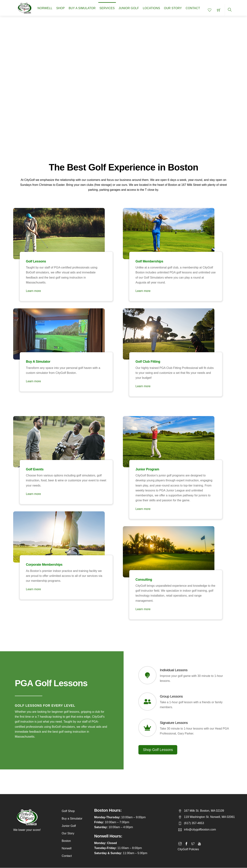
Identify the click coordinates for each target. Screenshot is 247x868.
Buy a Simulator (82, 8)
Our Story (173, 8)
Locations (151, 8)
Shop (61, 8)
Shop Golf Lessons (158, 750)
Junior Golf (129, 8)
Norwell (45, 8)
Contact (193, 8)
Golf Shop (68, 811)
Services (107, 8)
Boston (66, 841)
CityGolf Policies (188, 847)
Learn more (31, 286)
